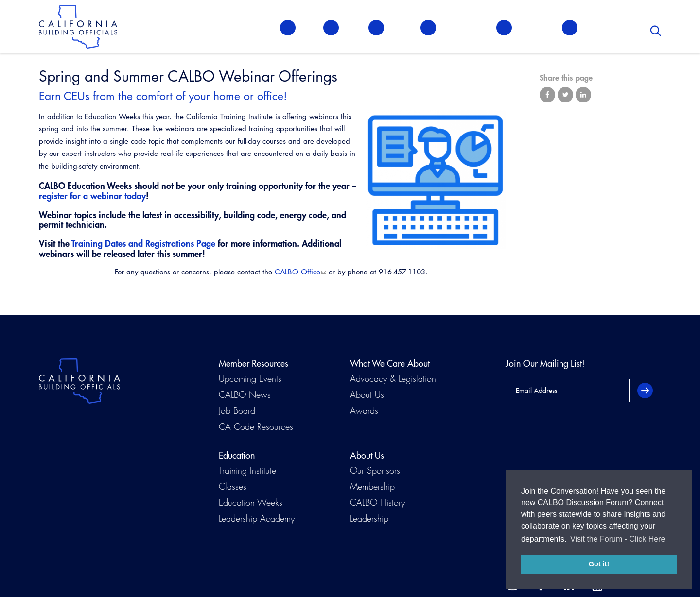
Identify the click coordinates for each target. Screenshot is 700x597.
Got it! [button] (599, 564)
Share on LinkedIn (583, 95)
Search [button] (656, 29)
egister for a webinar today (94, 196)
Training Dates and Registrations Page (143, 243)
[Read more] (436, 180)
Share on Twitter (565, 95)
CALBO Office (297, 272)
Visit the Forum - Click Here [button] (618, 539)
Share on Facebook (547, 95)
